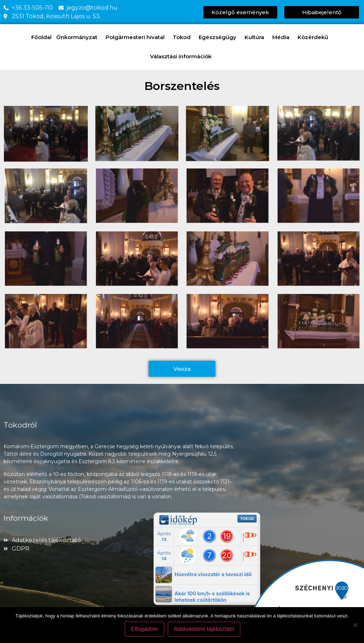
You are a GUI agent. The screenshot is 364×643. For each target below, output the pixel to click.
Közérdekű (315, 37)
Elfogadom (146, 630)
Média (283, 37)
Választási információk (183, 57)
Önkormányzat (79, 37)
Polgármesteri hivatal (137, 37)
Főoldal (41, 37)
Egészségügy (219, 37)
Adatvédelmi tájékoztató (205, 630)
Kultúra (256, 37)
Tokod (183, 37)
